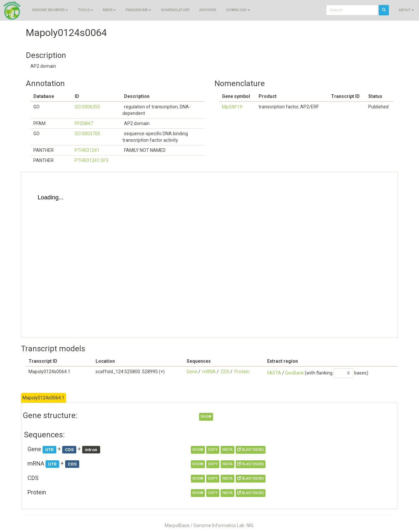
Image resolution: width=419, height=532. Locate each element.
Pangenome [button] (138, 10)
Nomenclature (175, 10)
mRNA (209, 372)
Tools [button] (85, 10)
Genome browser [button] (50, 10)
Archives (208, 10)
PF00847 (84, 123)
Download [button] (238, 10)
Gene (192, 372)
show (206, 417)
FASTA (274, 373)
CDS (225, 372)
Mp (232, 107)
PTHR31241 (87, 150)
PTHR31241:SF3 (91, 160)
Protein (242, 372)
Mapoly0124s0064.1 (44, 398)
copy (213, 450)
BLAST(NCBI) (251, 450)
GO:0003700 (87, 134)
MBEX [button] (109, 10)
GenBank (294, 373)
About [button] (406, 10)
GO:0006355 (87, 107)
